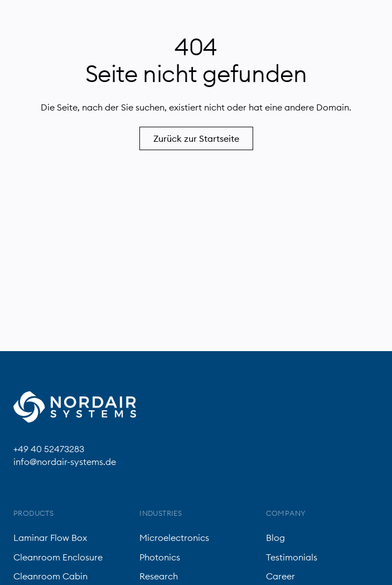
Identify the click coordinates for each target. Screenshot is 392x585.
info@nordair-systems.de (65, 462)
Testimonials (292, 557)
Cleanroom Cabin (50, 576)
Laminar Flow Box (50, 538)
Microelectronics (174, 538)
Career (280, 576)
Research (159, 576)
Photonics (160, 557)
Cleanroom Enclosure (58, 557)
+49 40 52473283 (49, 449)
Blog (275, 538)
